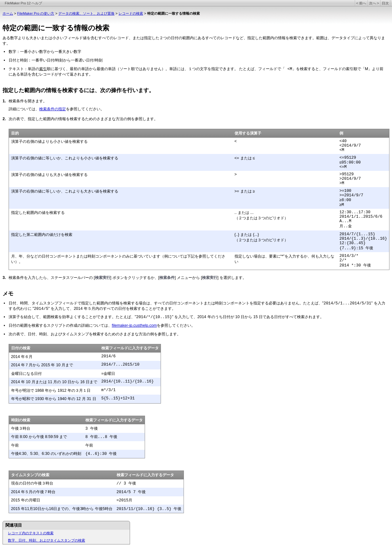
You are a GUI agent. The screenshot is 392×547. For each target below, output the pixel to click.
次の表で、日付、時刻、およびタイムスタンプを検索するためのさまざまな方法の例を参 (85, 334)
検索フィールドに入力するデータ (130, 348)
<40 (343, 141)
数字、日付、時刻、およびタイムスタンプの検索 (47, 540)
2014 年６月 (22, 357)
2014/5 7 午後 (131, 492)
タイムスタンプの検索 (30, 475)
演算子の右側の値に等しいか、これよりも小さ (51, 158)
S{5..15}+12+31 (118, 398)
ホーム (8, 13)
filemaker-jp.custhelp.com (134, 325)
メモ (8, 294)
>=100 (345, 191)
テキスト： (18, 69)
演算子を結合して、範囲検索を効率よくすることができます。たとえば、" (72, 317)
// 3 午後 (126, 484)
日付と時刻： (20, 60)
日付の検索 (21, 348)
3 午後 (92, 429)
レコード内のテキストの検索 (31, 533)
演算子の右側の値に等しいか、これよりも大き (51, 191)
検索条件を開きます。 (28, 101)
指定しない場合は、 (252, 256)
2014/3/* (349, 256)
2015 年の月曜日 (26, 500)
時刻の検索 (21, 420)
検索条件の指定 (53, 109)
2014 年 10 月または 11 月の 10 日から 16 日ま (52, 382)
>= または (244, 191)
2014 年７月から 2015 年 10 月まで (42, 365)
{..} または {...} (247, 235)
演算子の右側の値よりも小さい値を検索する (49, 142)
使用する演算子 (248, 133)
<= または (244, 158)
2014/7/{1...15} (357, 234)
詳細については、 (24, 109)
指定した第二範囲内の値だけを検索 (42, 235)
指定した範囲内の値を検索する (38, 213)
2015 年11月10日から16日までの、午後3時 (49, 509)
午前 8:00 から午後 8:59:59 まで (39, 437)
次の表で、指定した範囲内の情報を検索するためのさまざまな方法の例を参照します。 (83, 119)
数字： (14, 52)
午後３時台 (21, 428)
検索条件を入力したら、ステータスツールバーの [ (52, 278)
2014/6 (109, 356)
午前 (15, 445)
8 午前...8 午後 (101, 437)
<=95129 (348, 158)
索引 (43, 69)
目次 (385, 3)
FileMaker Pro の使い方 (36, 13)
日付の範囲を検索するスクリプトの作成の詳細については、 (60, 325)
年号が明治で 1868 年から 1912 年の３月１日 (51, 390)
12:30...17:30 (355, 212)
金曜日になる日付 (26, 374)
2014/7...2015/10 (120, 365)
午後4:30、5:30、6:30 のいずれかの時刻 (46, 454)
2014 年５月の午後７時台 (33, 492)
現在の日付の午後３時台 (32, 483)
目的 (15, 133)
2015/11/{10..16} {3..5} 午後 (149, 509)
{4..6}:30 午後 (101, 454)
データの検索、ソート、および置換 (86, 13)
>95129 (347, 174)
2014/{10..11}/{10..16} (128, 382)
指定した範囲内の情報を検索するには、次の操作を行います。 (78, 90)
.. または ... (244, 213)
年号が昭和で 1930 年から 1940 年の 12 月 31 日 (54, 399)
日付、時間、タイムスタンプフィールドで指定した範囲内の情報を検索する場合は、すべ (85, 303)
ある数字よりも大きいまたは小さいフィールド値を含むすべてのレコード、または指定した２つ (85, 38)
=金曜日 (108, 374)
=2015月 (124, 500)
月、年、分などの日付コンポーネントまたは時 (51, 256)
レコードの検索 (131, 13)
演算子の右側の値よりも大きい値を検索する (49, 175)
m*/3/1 (109, 390)
